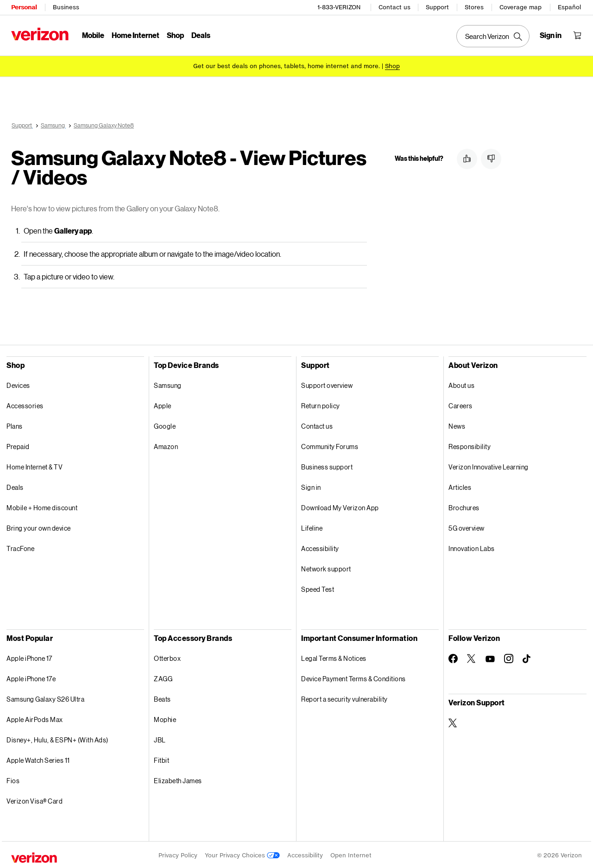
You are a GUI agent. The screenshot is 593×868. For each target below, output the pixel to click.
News (457, 425)
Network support (326, 567)
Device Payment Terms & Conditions (353, 677)
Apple (163, 404)
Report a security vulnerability (344, 698)
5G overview (467, 527)
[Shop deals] (392, 66)
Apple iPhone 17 (29, 657)
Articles (460, 486)
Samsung (168, 384)
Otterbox (167, 657)
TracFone (20, 547)
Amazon (166, 445)
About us (461, 384)
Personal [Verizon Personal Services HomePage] (24, 7)
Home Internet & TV (35, 466)
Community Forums (330, 445)
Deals (15, 486)
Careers (461, 404)
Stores (474, 7)
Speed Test (318, 588)
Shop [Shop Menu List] (175, 35)
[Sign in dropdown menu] (551, 35)
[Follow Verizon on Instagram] (509, 657)
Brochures (464, 506)
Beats (162, 698)
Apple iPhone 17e (31, 677)
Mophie (165, 718)
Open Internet (351, 854)
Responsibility (470, 445)
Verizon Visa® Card (35, 800)
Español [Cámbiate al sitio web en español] (569, 7)
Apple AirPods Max (35, 718)
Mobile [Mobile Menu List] (93, 35)
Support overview (327, 384)
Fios (13, 779)
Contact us (394, 7)
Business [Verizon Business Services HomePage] (66, 7)
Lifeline (312, 527)
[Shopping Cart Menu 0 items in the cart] (577, 35)
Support (437, 7)
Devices (18, 384)
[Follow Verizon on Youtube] (490, 658)
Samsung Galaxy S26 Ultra (45, 698)
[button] (467, 159)
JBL (160, 738)
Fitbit (161, 759)
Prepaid (18, 445)
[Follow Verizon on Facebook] (453, 657)
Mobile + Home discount (42, 506)
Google (165, 425)
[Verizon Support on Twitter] (453, 722)
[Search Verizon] (493, 36)
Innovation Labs (472, 547)
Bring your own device (39, 527)
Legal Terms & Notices (334, 657)
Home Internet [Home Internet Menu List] (136, 35)
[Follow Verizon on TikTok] (527, 658)
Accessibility (320, 547)
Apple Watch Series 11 (38, 759)
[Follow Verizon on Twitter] (472, 657)
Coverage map (520, 7)
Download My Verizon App (340, 506)
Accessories (25, 404)
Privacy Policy (178, 854)
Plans (15, 425)
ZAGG (163, 677)
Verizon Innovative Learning (489, 466)
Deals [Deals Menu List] (201, 35)
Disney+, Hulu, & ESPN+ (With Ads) (57, 738)
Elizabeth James (178, 779)
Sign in (311, 486)
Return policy (321, 404)
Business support (327, 466)
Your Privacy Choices (242, 854)
